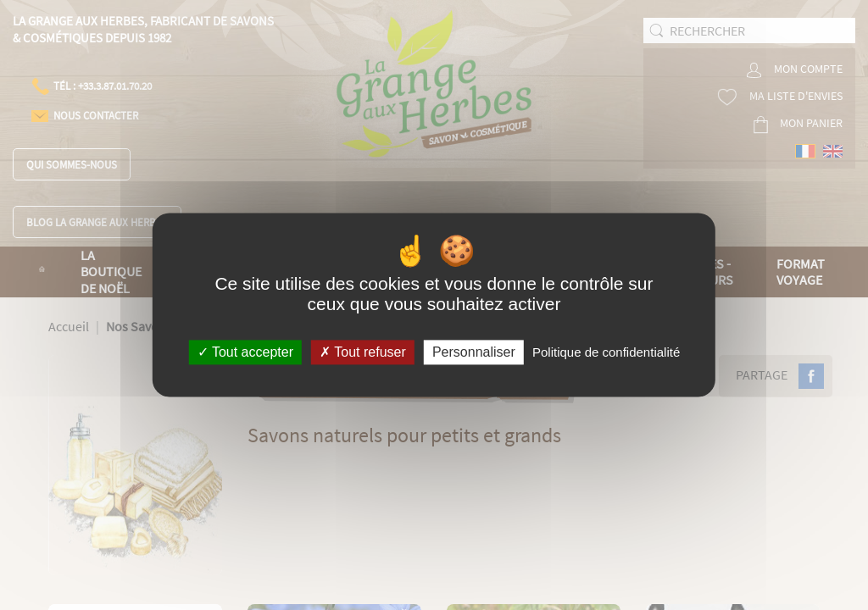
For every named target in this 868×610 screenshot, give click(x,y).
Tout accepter (245, 352)
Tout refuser (363, 352)
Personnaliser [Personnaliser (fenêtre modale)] (474, 352)
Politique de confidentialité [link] (606, 352)
